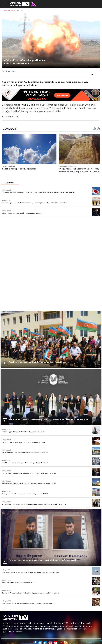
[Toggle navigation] (5, 4)
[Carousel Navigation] (96, 129)
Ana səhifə (9, 10)
